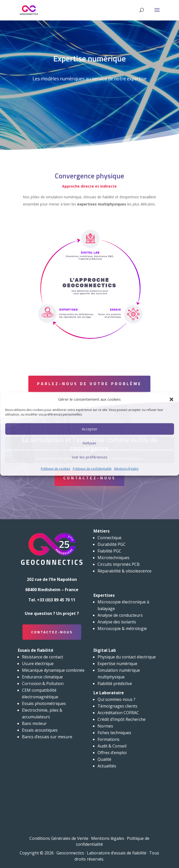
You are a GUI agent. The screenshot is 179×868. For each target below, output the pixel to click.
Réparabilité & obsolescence (124, 571)
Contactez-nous (90, 478)
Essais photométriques (44, 703)
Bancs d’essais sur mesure (47, 737)
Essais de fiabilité (36, 650)
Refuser (90, 443)
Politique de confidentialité (92, 469)
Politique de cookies (56, 469)
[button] (171, 399)
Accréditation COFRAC (118, 713)
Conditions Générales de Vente (59, 838)
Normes (105, 726)
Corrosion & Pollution (43, 683)
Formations (109, 739)
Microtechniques (114, 558)
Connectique (110, 538)
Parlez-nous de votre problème (89, 384)
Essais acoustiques (40, 730)
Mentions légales (126, 469)
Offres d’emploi (112, 753)
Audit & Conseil (112, 746)
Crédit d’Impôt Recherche (122, 719)
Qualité (104, 759)
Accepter (90, 429)
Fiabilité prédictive (115, 683)
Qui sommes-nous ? (116, 699)
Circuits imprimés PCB (119, 564)
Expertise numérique (117, 664)
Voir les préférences (90, 457)
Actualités (107, 766)
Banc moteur (34, 723)
